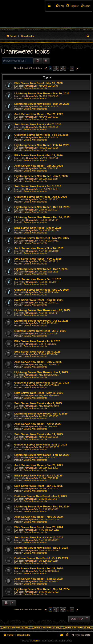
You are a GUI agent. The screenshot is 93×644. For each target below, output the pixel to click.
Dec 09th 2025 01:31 (49, 220)
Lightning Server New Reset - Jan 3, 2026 (41, 176)
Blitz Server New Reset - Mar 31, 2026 (39, 83)
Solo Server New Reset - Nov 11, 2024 (39, 537)
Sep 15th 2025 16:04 (49, 292)
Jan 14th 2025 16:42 (48, 478)
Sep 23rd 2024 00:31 (49, 582)
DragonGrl (31, 86)
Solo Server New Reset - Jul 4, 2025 (37, 352)
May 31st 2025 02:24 (49, 365)
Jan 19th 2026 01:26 (48, 168)
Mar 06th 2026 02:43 (49, 127)
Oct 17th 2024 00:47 (48, 561)
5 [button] (65, 68)
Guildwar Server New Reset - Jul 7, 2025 (40, 331)
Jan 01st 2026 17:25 (48, 199)
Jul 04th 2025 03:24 (48, 354)
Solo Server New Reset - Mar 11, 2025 (39, 434)
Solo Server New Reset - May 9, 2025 (38, 403)
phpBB (36, 641)
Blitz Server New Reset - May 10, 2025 (39, 393)
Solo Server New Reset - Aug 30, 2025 (39, 300)
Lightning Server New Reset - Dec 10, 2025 (42, 207)
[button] (45, 68)
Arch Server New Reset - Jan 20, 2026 (39, 166)
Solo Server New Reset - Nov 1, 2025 (38, 259)
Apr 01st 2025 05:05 (48, 416)
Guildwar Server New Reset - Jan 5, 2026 (41, 197)
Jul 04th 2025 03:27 (48, 344)
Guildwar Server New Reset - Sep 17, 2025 (42, 290)
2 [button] (54, 68)
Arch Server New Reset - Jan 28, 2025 (39, 465)
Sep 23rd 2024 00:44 (49, 571)
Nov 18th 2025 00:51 (49, 241)
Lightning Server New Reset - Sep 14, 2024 (42, 589)
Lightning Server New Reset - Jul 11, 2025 (41, 321)
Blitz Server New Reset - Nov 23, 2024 (39, 527)
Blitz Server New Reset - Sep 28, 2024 (39, 568)
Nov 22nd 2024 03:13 (49, 530)
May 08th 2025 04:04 (49, 396)
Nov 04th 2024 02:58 (49, 551)
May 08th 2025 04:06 (49, 385)
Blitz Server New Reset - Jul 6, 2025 (37, 341)
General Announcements (35, 88)
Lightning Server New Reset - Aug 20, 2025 (42, 310)
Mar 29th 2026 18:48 (49, 86)
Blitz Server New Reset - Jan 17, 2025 (38, 476)
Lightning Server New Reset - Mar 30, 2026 (42, 93)
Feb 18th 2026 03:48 (49, 138)
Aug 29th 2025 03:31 (49, 303)
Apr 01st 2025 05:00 (48, 427)
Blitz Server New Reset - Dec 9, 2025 (38, 228)
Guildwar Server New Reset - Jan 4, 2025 (41, 496)
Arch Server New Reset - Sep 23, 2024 (39, 579)
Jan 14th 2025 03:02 (48, 489)
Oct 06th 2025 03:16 (48, 272)
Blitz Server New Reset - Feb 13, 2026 (39, 155)
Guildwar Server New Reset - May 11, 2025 (42, 383)
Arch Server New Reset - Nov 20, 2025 (39, 248)
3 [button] (58, 68)
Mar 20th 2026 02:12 (49, 117)
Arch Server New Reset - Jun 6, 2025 (38, 362)
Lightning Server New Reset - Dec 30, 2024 (42, 506)
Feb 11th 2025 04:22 (49, 458)
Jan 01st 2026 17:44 (48, 179)
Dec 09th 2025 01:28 (49, 230)
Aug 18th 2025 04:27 (49, 313)
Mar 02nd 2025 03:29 (49, 447)
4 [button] (61, 68)
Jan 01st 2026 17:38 (48, 189)
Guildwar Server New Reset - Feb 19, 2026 (41, 135)
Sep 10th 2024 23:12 (49, 592)
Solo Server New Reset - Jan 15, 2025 (39, 486)
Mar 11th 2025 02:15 (49, 437)
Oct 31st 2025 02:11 (48, 261)
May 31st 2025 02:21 (49, 375)
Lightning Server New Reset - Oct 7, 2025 (41, 269)
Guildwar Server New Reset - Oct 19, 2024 (41, 558)
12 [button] (72, 68)
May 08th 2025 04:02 (49, 406)
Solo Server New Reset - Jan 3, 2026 (38, 186)
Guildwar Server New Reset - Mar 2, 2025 (41, 445)
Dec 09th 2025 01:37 (49, 210)
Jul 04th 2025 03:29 (48, 323)
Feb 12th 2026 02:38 (49, 148)
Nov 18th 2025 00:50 (49, 251)
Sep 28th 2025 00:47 (49, 282)
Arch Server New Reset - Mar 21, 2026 (39, 114)
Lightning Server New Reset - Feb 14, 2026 (42, 145)
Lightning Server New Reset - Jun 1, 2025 (41, 372)
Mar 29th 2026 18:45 (49, 96)
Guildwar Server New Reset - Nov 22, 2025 (42, 238)
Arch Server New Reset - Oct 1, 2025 (38, 279)
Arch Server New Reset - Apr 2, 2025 (38, 424)
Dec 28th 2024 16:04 (49, 499)
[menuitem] (85, 6)
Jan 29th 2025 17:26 (48, 468)
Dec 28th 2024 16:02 (49, 509)
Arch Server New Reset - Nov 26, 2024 (39, 517)
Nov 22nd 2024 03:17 (49, 520)
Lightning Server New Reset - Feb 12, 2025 (42, 455)
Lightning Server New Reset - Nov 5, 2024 (41, 548)
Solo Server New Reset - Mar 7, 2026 (38, 124)
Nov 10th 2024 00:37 (49, 540)
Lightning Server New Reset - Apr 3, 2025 (41, 414)
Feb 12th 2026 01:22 (49, 158)
